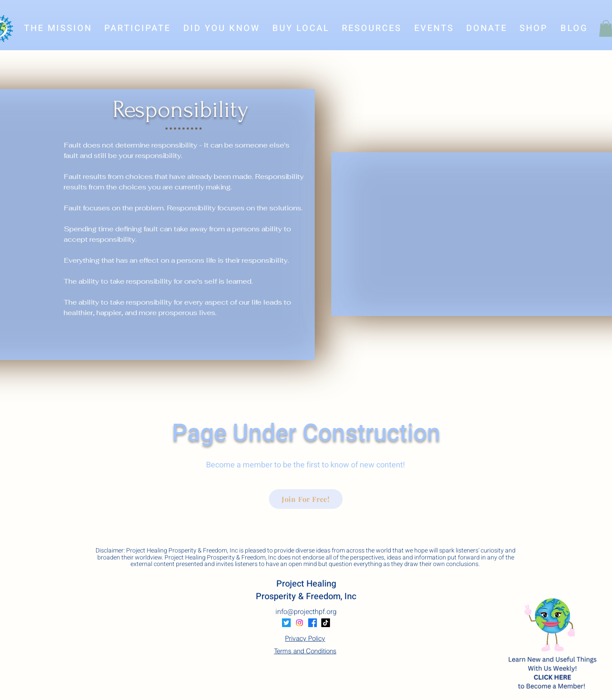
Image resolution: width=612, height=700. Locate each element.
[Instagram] (299, 623)
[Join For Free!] (306, 499)
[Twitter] (286, 623)
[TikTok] (326, 623)
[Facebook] (313, 623)
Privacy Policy (305, 638)
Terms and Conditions (305, 651)
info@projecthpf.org (306, 612)
